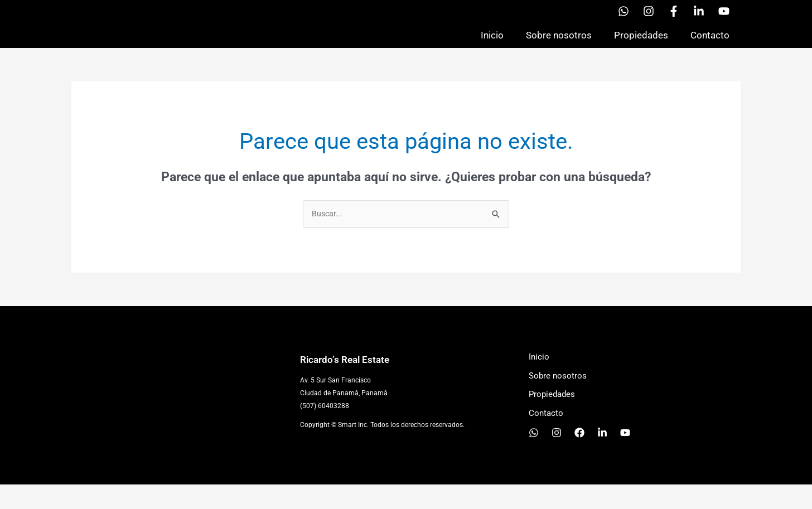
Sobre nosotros (559, 47)
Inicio (492, 47)
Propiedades (641, 47)
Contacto (710, 47)
